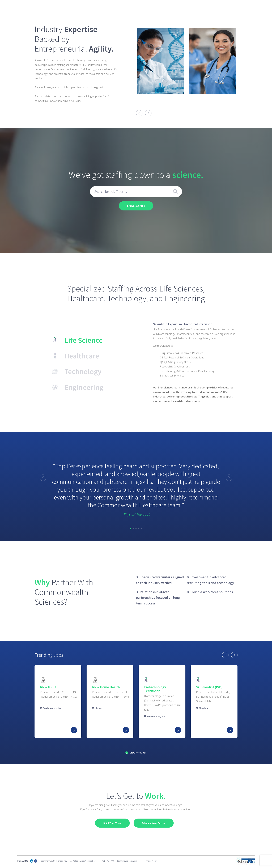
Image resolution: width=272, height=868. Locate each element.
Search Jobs (187, 8)
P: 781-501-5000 (107, 861)
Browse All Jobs (136, 206)
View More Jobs (138, 753)
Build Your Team (112, 823)
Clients (214, 8)
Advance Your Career (154, 823)
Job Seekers (236, 8)
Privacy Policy (151, 861)
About (125, 8)
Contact (259, 8)
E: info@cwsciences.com (127, 861)
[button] (130, 528)
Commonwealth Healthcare (154, 8)
